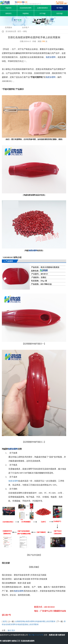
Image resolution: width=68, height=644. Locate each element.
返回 (5, 621)
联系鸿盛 (60, 13)
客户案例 (60, 8)
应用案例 (8, 28)
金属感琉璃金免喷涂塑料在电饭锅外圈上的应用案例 (35, 621)
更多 (13, 630)
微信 (9, 630)
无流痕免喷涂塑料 (26, 8)
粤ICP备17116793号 (36, 635)
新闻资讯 (8, 13)
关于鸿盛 (42, 13)
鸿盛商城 (26, 13)
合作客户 (26, 28)
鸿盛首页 (8, 8)
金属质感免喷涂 (42, 8)
